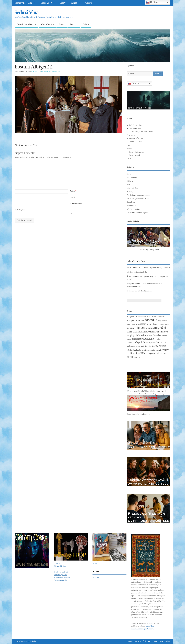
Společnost (131, 202)
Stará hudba (131, 205)
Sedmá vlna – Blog (23, 3)
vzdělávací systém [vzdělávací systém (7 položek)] (147, 353)
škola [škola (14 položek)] (130, 357)
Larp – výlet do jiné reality (51, 71)
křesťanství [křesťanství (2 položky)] (162, 324)
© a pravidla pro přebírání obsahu (141, 132)
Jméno (73, 191)
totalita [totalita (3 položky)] (153, 350)
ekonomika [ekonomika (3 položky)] (158, 317)
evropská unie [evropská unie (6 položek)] (134, 321)
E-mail (73, 197)
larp (128, 184)
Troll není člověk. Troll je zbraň (139, 291)
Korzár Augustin (60, 580)
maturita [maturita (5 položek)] (131, 328)
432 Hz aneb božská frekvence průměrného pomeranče (148, 267)
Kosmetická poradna (62, 577)
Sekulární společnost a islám (138, 199)
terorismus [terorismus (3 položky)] (146, 350)
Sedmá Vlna (26, 12)
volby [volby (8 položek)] (166, 350)
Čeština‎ (134, 83)
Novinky (130, 191)
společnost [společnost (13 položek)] (156, 342)
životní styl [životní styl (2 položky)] (137, 357)
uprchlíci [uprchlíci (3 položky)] (159, 350)
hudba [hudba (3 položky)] (133, 324)
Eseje (129, 174)
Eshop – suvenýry (135, 155)
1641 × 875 (35, 71)
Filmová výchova (60, 575)
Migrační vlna (132, 188)
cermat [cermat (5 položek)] (146, 316)
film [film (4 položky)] (143, 321)
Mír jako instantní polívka (137, 272)
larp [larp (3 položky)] (168, 324)
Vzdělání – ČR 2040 (136, 138)
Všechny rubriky (133, 209)
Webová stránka (76, 204)
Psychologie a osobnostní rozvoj (139, 195)
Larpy (63, 3)
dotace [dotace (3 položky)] (152, 317)
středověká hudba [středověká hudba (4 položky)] (134, 350)
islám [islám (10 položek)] (143, 324)
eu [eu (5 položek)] (164, 316)
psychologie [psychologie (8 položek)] (148, 339)
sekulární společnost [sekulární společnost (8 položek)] (138, 342)
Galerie (89, 3)
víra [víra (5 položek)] (164, 353)
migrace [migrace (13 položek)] (140, 328)
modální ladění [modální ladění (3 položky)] (138, 332)
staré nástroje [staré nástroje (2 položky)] (136, 346)
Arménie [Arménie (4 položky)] (138, 316)
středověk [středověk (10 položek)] (160, 346)
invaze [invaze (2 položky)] (138, 324)
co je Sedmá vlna (135, 128)
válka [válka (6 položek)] (159, 353)
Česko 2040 (46, 3)
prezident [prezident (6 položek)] (136, 339)
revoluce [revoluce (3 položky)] (158, 339)
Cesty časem (59, 563)
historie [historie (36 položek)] (151, 320)
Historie (130, 181)
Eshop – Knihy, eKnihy (137, 152)
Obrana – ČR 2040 (135, 142)
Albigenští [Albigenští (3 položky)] (131, 317)
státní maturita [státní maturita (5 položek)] (147, 346)
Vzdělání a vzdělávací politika (139, 213)
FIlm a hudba (132, 177)
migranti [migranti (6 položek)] (150, 328)
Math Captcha (20, 210)
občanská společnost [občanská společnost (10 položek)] (147, 335)
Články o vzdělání (61, 572)
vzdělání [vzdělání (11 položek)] (132, 353)
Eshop (74, 3)
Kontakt (96, 578)
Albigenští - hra (60, 566)
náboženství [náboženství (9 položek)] (151, 332)
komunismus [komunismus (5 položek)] (153, 324)
